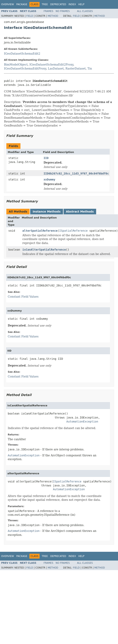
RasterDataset (75, 69)
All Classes (85, 11)
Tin (90, 69)
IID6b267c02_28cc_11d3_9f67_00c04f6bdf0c (76, 173)
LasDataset (56, 69)
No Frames (63, 11)
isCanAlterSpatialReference (44, 250)
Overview (8, 4)
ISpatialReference (73, 231)
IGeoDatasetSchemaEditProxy (25, 69)
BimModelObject (16, 65)
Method (53, 16)
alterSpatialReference (40, 231)
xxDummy (49, 179)
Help (81, 4)
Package (22, 4)
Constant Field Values (23, 297)
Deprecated (58, 4)
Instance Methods (46, 212)
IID (46, 158)
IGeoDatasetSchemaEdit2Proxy (51, 65)
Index (72, 4)
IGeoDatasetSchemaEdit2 (22, 54)
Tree (45, 4)
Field (30, 16)
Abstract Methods (80, 212)
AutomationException (82, 421)
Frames (49, 11)
